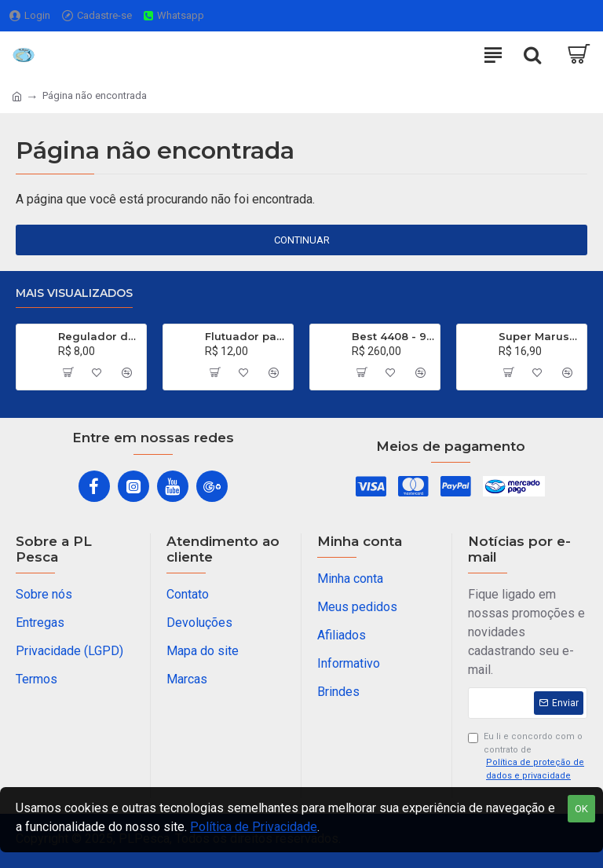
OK (581, 809)
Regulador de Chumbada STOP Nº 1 (99, 336)
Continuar (302, 240)
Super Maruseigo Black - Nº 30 (540, 336)
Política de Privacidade (254, 827)
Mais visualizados (74, 293)
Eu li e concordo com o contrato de (528, 757)
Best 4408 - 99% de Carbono (393, 336)
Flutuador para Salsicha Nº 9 (246, 336)
